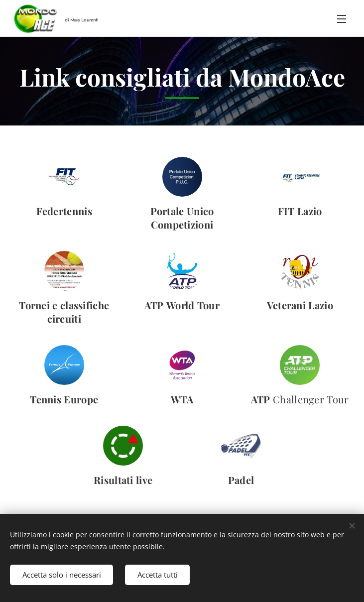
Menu (342, 19)
